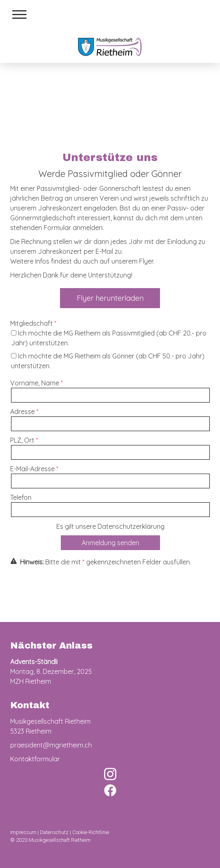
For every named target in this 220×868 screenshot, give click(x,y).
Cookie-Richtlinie (91, 832)
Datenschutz (54, 832)
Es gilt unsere (110, 526)
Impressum (23, 832)
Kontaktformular (35, 759)
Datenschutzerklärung (131, 526)
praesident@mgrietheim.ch (51, 745)
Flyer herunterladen (110, 298)
